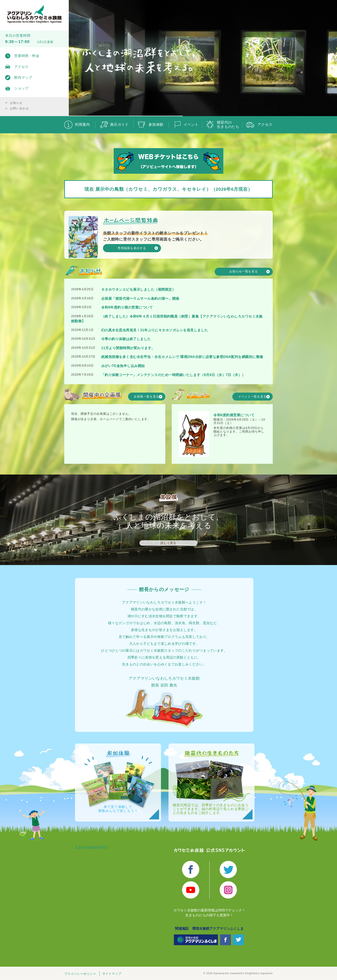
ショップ (21, 88)
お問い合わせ (19, 108)
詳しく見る (168, 543)
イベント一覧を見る (253, 396)
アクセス (21, 67)
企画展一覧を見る (147, 396)
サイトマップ (112, 974)
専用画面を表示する (131, 248)
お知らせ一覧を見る (243, 271)
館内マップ (23, 78)
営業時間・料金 (27, 56)
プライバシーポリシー (80, 974)
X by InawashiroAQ (91, 847)
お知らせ (16, 103)
